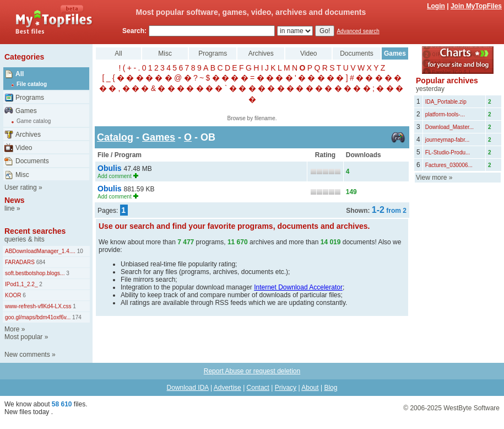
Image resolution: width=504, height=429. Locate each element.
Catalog (115, 137)
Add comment (115, 176)
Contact (258, 388)
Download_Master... (449, 127)
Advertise (227, 388)
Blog (330, 388)
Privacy (286, 388)
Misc (22, 175)
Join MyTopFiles (476, 6)
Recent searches (35, 231)
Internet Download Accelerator (298, 287)
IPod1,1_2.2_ (21, 284)
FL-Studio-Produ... (448, 152)
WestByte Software (472, 408)
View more (431, 178)
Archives (28, 135)
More (12, 329)
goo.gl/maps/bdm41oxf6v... (38, 317)
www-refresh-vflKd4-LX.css (38, 306)
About (310, 388)
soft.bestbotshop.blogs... (35, 273)
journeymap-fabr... (448, 140)
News (15, 200)
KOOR (13, 295)
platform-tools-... (445, 114)
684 (40, 262)
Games (26, 111)
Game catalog (34, 121)
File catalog (32, 84)
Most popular (23, 337)
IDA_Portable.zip (446, 102)
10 (79, 251)
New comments (27, 355)
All (20, 74)
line (10, 208)
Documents (32, 161)
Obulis (110, 168)
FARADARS (20, 262)
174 (76, 317)
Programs (30, 98)
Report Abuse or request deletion (252, 371)
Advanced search (358, 31)
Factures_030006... (449, 165)
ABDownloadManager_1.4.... (40, 251)
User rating (21, 187)
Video (24, 148)
